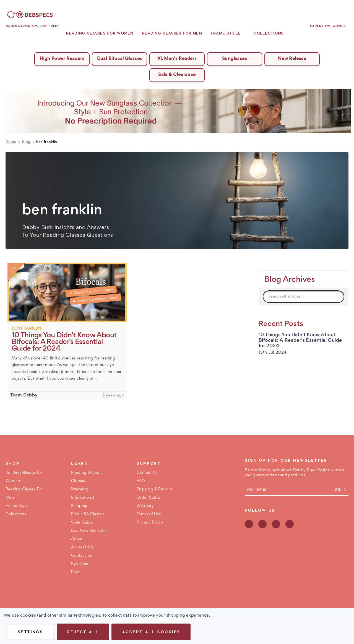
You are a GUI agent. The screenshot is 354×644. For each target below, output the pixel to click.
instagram (276, 524)
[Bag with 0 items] (345, 15)
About (77, 539)
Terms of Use (149, 514)
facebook (249, 524)
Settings (30, 632)
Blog (75, 572)
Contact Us (81, 556)
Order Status (149, 498)
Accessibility (83, 547)
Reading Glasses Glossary (86, 477)
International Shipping (83, 502)
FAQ (141, 481)
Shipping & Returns (154, 489)
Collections (270, 33)
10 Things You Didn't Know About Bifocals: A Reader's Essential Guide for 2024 (300, 341)
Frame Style (228, 33)
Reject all (83, 632)
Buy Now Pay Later (89, 531)
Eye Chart (80, 564)
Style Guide (82, 523)
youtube (290, 524)
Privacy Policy (150, 523)
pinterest (262, 524)
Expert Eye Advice (328, 26)
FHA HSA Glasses (87, 514)
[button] (177, 111)
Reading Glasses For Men (172, 33)
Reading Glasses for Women (100, 33)
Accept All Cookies (151, 632)
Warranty (80, 489)
